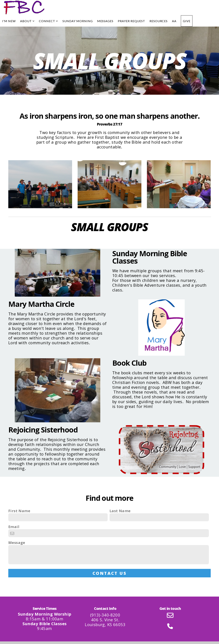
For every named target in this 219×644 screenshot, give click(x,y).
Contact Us (110, 573)
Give (187, 21)
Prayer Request (131, 21)
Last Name (120, 511)
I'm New (9, 21)
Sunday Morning (78, 21)
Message (17, 543)
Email (14, 527)
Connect (48, 21)
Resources (159, 21)
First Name (19, 511)
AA (174, 21)
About (27, 21)
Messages (105, 21)
